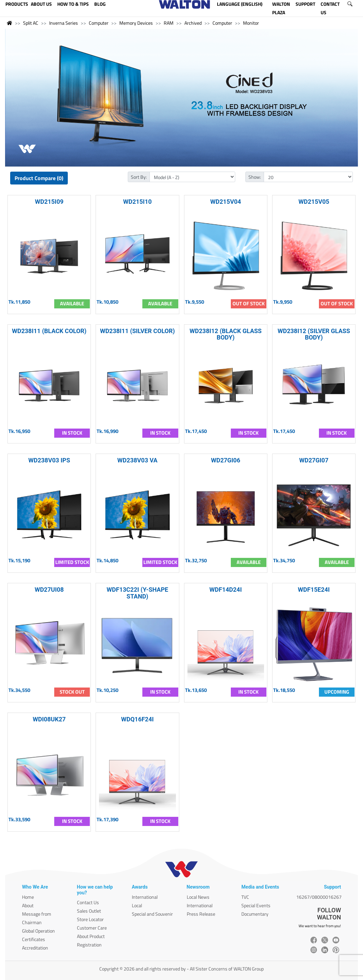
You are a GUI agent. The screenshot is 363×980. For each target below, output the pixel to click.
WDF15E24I (314, 590)
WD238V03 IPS (49, 460)
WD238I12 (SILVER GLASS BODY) (314, 334)
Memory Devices (136, 23)
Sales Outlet (89, 911)
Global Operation (38, 931)
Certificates (34, 939)
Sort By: (139, 177)
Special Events (256, 905)
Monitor (251, 23)
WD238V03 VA (137, 460)
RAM (169, 23)
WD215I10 (137, 202)
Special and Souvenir (152, 914)
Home (28, 897)
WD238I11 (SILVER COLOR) (137, 331)
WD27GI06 (225, 460)
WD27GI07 (314, 460)
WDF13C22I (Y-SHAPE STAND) (138, 593)
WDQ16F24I (137, 719)
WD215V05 (314, 202)
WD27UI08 (49, 590)
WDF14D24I (226, 590)
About (28, 905)
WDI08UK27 (49, 719)
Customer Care (92, 928)
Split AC (31, 23)
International (145, 897)
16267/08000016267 (319, 897)
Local (137, 905)
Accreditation (35, 948)
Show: (255, 177)
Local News (198, 897)
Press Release (201, 914)
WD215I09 (49, 202)
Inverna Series (64, 23)
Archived (193, 23)
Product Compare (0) (39, 178)
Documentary (255, 914)
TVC (245, 897)
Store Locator (90, 919)
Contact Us (88, 902)
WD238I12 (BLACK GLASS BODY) (226, 334)
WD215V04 (226, 202)
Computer (99, 23)
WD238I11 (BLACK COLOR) (49, 331)
